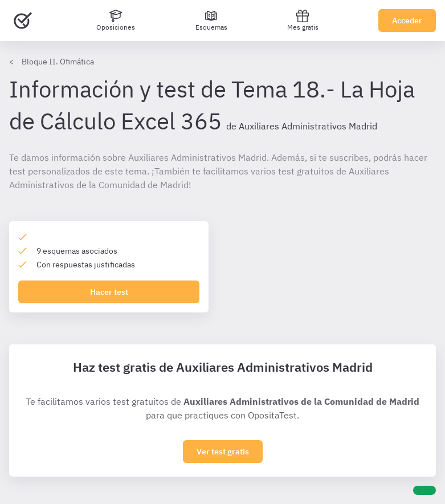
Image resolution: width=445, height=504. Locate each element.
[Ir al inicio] (23, 21)
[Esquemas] (211, 21)
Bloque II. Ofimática (58, 62)
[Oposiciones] (116, 21)
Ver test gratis (223, 452)
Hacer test (109, 292)
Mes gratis (303, 20)
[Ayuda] (424, 490)
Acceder (407, 21)
